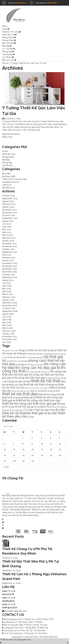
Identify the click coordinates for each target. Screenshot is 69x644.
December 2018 (10, 303)
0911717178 (8, 594)
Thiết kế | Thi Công (11, 32)
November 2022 (10, 213)
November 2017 (9, 339)
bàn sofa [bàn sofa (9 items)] (14, 351)
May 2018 (7, 322)
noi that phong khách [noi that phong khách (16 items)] (15, 357)
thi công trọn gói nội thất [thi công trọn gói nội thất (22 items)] (17, 381)
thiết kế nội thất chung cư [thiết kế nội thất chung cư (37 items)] (41, 385)
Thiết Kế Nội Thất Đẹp (12, 179)
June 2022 (7, 227)
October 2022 (9, 215)
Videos (5, 185)
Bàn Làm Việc (8, 60)
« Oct (6, 467)
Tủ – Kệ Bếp (8, 49)
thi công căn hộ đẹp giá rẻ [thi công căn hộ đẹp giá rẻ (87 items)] (38, 368)
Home (5, 29)
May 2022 (7, 229)
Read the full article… (11, 134)
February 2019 (9, 297)
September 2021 (10, 252)
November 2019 (9, 272)
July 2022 (7, 224)
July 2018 (7, 317)
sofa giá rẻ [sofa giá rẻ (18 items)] (21, 364)
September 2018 (10, 311)
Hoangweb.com (24, 640)
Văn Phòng (7, 57)
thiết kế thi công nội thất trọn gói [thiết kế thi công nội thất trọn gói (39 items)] (38, 400)
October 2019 (8, 275)
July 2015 (6, 342)
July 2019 (6, 283)
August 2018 (8, 314)
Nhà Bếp (6, 46)
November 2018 (10, 306)
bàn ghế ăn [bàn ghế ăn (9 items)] (6, 351)
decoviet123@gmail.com (15, 611)
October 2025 (8, 196)
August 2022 (8, 221)
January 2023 (8, 207)
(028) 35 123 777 (10, 608)
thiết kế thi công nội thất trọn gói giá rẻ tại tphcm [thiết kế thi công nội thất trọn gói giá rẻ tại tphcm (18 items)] (34, 405)
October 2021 (8, 249)
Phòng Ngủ (7, 52)
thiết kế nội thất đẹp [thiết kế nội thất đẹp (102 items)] (20, 394)
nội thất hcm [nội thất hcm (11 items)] (12, 361)
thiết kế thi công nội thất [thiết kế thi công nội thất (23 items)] (51, 394)
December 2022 (10, 210)
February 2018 (9, 331)
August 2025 (8, 201)
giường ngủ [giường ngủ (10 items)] (49, 354)
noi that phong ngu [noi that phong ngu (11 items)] (35, 357)
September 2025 (10, 198)
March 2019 (7, 294)
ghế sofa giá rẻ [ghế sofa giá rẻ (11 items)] (38, 354)
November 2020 (10, 266)
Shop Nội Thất (9, 35)
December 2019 (9, 269)
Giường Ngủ (8, 54)
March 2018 (7, 328)
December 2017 (9, 337)
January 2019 (8, 300)
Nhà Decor (34, 637)
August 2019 (8, 280)
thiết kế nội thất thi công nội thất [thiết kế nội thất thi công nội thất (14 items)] (45, 391)
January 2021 (8, 260)
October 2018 (8, 308)
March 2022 (8, 235)
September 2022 (10, 218)
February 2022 (9, 238)
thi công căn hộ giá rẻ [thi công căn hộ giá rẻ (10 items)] (35, 365)
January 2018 (8, 334)
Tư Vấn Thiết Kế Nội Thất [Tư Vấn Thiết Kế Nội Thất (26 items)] (40, 410)
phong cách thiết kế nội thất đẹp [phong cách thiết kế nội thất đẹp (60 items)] (33, 362)
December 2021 (9, 244)
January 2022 (8, 241)
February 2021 (9, 258)
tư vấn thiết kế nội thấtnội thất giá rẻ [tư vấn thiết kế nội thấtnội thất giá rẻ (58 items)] (34, 411)
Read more (7, 137)
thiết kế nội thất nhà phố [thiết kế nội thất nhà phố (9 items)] (20, 391)
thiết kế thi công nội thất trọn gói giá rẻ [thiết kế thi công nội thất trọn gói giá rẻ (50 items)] (31, 404)
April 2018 (7, 325)
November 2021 (9, 246)
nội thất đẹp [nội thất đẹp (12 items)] (22, 361)
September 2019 (10, 277)
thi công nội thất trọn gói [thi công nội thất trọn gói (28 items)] (30, 378)
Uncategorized (9, 182)
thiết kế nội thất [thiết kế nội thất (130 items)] (46, 381)
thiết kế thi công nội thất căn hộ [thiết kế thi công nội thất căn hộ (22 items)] (19, 397)
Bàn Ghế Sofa (8, 43)
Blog (4, 174)
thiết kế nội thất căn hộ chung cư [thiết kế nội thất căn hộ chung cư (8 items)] (37, 388)
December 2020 (10, 263)
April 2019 (7, 291)
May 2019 (6, 289)
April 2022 (7, 232)
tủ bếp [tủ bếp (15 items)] (31, 417)
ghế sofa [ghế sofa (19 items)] (27, 354)
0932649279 (8, 601)
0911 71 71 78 (9, 591)
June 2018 (7, 320)
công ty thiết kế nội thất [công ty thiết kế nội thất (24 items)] (32, 350)
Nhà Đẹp (6, 176)
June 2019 (7, 286)
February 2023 (9, 204)
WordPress (7, 188)
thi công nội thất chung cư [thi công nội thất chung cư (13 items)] (38, 372)
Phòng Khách (8, 37)
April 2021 (7, 255)
